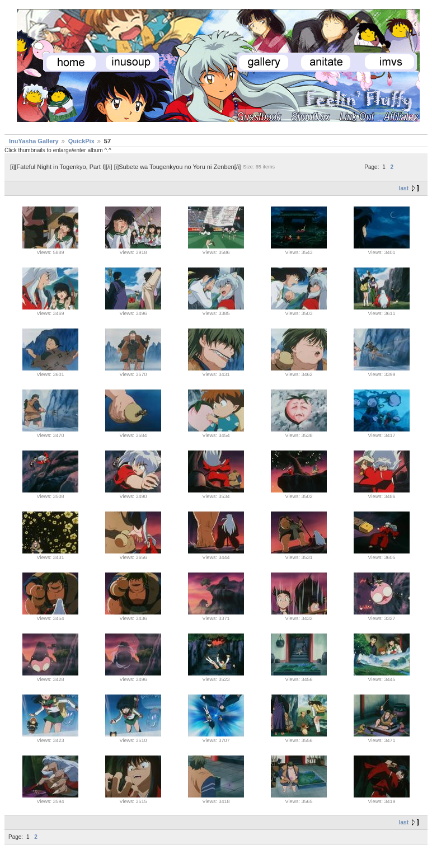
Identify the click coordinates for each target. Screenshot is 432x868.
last (404, 188)
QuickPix (81, 141)
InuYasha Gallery (34, 141)
